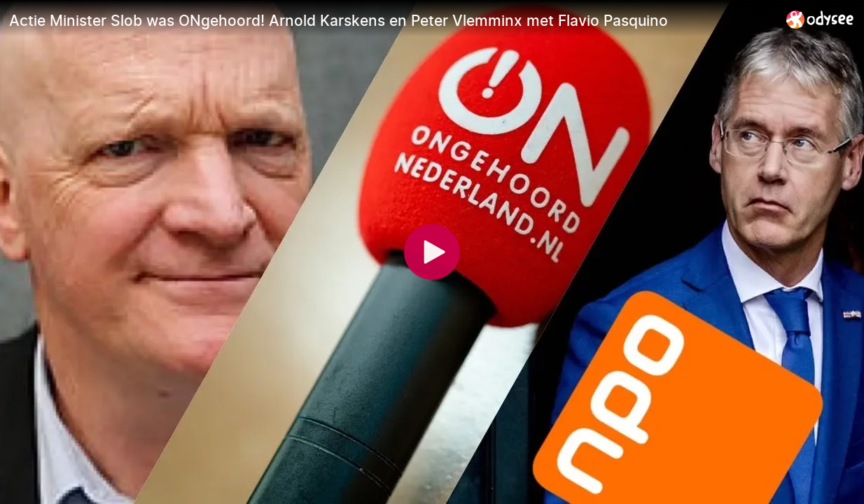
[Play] (432, 252)
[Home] (820, 19)
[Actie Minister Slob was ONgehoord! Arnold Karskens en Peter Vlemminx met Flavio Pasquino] (392, 20)
